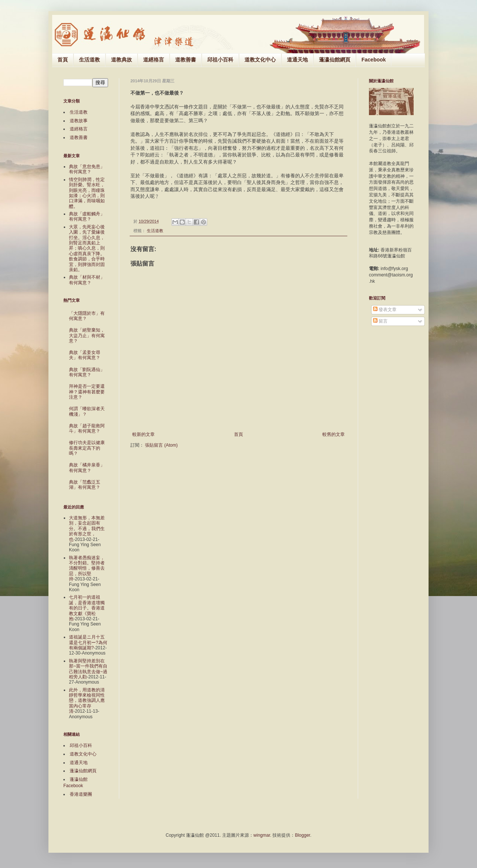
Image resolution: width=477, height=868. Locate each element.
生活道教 (89, 60)
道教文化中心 (260, 60)
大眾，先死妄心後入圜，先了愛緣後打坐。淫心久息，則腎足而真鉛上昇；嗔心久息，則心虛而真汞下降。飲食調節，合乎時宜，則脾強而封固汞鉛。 (87, 248)
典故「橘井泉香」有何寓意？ (87, 468)
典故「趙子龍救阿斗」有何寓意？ (87, 428)
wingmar (262, 835)
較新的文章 (143, 434)
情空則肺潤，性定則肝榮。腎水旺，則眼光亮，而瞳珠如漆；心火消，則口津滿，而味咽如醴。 (87, 193)
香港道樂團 (81, 794)
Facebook (374, 60)
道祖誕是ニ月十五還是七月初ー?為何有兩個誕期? (88, 642)
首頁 (63, 60)
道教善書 (186, 60)
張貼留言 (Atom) (161, 445)
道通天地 (297, 60)
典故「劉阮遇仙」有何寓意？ (87, 372)
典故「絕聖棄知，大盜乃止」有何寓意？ (87, 335)
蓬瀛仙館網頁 (335, 60)
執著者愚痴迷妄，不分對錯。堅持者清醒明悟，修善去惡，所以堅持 (87, 568)
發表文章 (385, 310)
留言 (380, 321)
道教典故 (121, 60)
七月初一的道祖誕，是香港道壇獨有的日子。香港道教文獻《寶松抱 (87, 608)
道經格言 (154, 60)
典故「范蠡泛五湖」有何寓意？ (85, 485)
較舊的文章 (334, 434)
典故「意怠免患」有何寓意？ (87, 169)
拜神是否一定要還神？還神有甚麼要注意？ (87, 392)
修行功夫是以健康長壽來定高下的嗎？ (87, 448)
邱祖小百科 (220, 60)
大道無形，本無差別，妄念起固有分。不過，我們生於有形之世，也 (87, 529)
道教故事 (79, 121)
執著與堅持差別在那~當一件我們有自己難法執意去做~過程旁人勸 (88, 669)
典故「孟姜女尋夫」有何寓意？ (85, 355)
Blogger (302, 835)
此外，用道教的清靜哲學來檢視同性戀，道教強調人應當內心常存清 (87, 701)
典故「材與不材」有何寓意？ (87, 280)
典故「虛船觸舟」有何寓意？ (87, 216)
